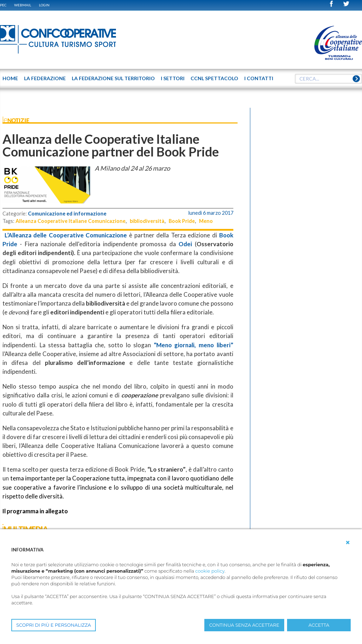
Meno (206, 221)
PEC (3, 5)
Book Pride (182, 221)
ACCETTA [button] (319, 625)
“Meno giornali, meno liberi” (194, 345)
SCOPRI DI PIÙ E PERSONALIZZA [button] (54, 625)
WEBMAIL (23, 5)
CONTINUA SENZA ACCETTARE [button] (244, 625)
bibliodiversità (147, 221)
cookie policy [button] (210, 571)
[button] (348, 543)
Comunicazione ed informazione (67, 214)
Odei (185, 244)
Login (44, 5)
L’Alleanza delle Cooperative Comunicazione (65, 235)
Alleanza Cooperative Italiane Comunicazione (71, 221)
